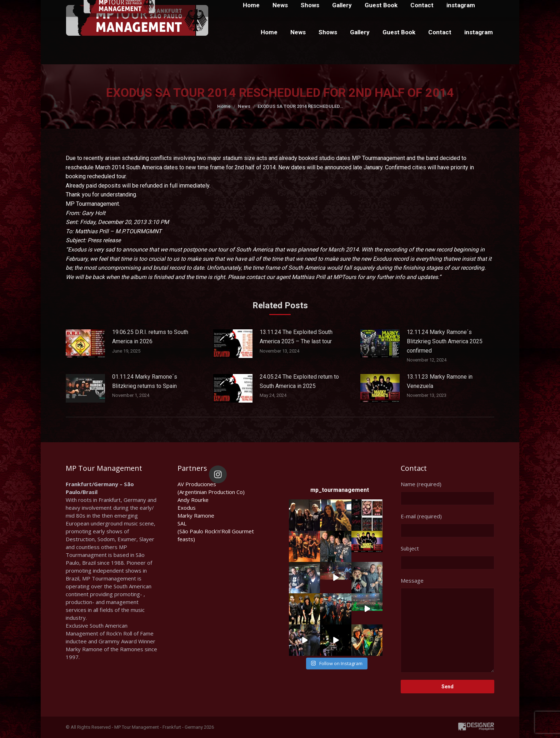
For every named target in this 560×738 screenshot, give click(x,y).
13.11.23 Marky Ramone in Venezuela (440, 381)
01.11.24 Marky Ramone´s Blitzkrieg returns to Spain (145, 381)
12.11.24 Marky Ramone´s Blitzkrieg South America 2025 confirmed (445, 341)
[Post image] (85, 344)
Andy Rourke (193, 500)
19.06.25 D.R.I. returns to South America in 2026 (150, 337)
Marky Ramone (196, 515)
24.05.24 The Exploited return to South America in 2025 (299, 381)
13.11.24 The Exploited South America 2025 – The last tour (296, 337)
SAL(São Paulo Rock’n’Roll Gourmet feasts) (216, 531)
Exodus (187, 508)
